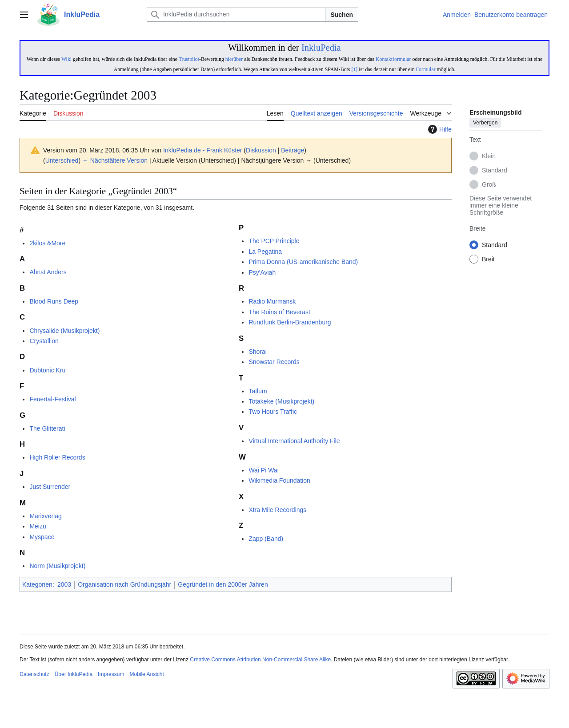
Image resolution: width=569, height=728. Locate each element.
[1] (354, 69)
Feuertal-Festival (52, 399)
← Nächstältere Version (115, 160)
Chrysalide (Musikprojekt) (64, 331)
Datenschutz (34, 674)
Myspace (42, 537)
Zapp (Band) (266, 539)
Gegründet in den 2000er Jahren (223, 584)
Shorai (257, 352)
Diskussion (261, 150)
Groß (489, 185)
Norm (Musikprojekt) (57, 566)
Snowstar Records (274, 362)
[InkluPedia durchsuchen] (236, 15)
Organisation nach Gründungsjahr (124, 584)
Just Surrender (50, 487)
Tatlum (258, 391)
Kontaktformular (393, 59)
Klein (489, 156)
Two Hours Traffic (273, 412)
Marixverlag (45, 516)
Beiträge (293, 150)
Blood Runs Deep (54, 301)
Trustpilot (189, 59)
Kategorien (37, 584)
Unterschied (62, 160)
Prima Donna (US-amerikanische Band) (303, 262)
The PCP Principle (274, 241)
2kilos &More (47, 243)
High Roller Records (57, 457)
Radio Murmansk (272, 301)
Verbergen (485, 123)
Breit (488, 260)
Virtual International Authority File (294, 441)
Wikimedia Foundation (279, 480)
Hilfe (439, 129)
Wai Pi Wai (263, 470)
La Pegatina (265, 252)
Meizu (38, 526)
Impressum (111, 674)
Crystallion (44, 341)
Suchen (342, 15)
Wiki (66, 59)
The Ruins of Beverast (279, 312)
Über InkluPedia (74, 674)
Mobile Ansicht (146, 674)
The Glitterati (47, 428)
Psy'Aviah (262, 272)
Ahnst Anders (48, 272)
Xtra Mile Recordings (277, 510)
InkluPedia (321, 48)
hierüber (234, 59)
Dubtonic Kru (47, 370)
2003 (64, 584)
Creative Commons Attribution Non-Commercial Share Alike (260, 660)
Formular (426, 69)
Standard (495, 171)
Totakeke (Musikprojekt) (281, 401)
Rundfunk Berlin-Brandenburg (290, 322)
